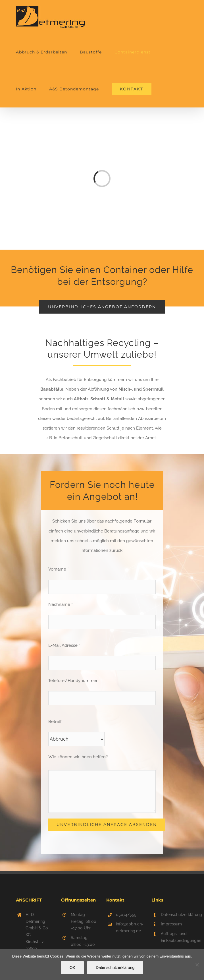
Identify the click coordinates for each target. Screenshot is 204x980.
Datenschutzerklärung (174, 915)
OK (72, 967)
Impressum (171, 924)
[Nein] (197, 965)
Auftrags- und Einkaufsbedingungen (174, 937)
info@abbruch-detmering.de (129, 927)
